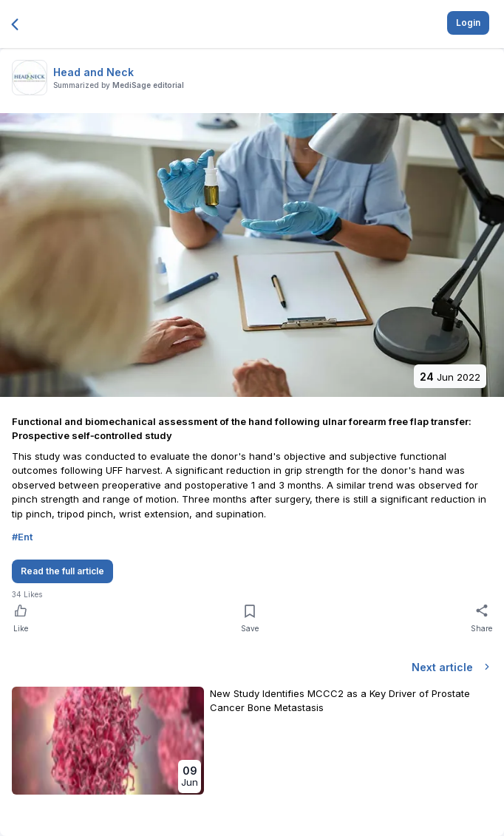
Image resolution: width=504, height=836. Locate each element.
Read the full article (62, 571)
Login (468, 23)
